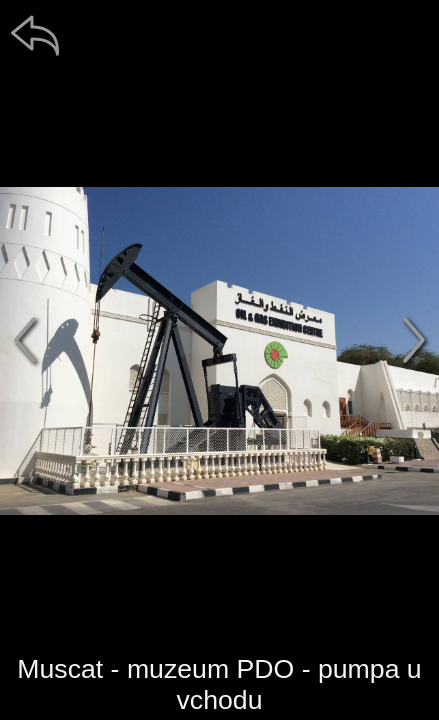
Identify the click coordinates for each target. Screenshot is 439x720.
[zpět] (35, 35)
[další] (414, 340)
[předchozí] (25, 340)
